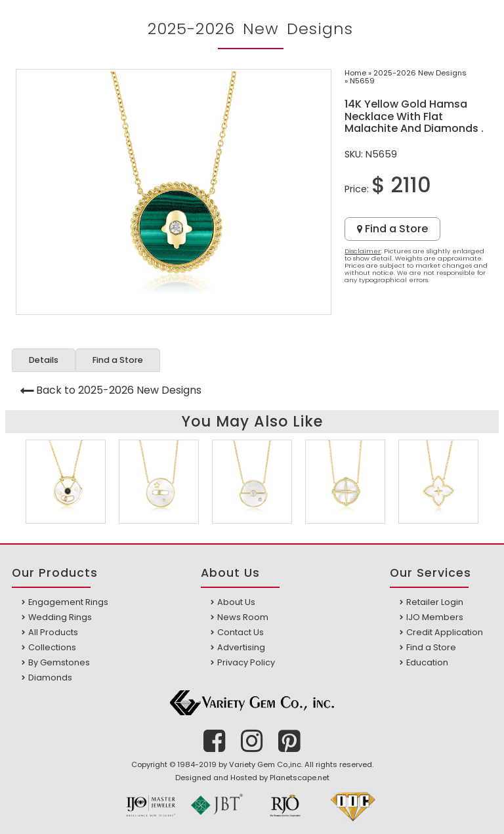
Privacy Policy (246, 662)
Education (427, 662)
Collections (52, 647)
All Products (53, 632)
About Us (236, 602)
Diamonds (50, 678)
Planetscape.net (300, 778)
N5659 (362, 81)
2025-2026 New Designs (420, 73)
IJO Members (435, 617)
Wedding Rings (60, 617)
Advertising (241, 647)
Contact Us (241, 632)
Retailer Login (435, 602)
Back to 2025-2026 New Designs (119, 390)
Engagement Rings (68, 602)
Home (355, 73)
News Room (243, 617)
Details (44, 360)
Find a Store (392, 229)
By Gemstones (59, 662)
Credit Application (445, 632)
